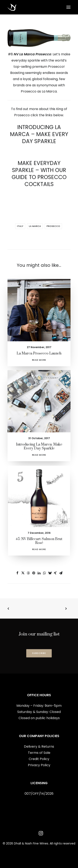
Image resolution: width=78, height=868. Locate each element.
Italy (20, 226)
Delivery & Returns (39, 746)
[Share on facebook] (17, 573)
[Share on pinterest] (34, 573)
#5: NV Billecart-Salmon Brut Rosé (39, 531)
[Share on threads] (28, 573)
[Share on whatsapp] (45, 573)
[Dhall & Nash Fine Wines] (12, 7)
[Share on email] (61, 573)
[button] (68, 7)
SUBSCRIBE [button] (39, 653)
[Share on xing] (55, 573)
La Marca (35, 226)
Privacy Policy (39, 765)
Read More (39, 357)
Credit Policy (39, 759)
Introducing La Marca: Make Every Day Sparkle (39, 441)
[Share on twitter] (23, 573)
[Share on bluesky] (50, 573)
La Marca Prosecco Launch (39, 351)
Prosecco (53, 226)
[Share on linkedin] (39, 573)
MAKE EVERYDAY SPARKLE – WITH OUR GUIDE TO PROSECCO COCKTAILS (39, 174)
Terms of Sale (39, 753)
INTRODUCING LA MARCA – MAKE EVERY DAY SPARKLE (39, 134)
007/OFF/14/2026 (39, 794)
